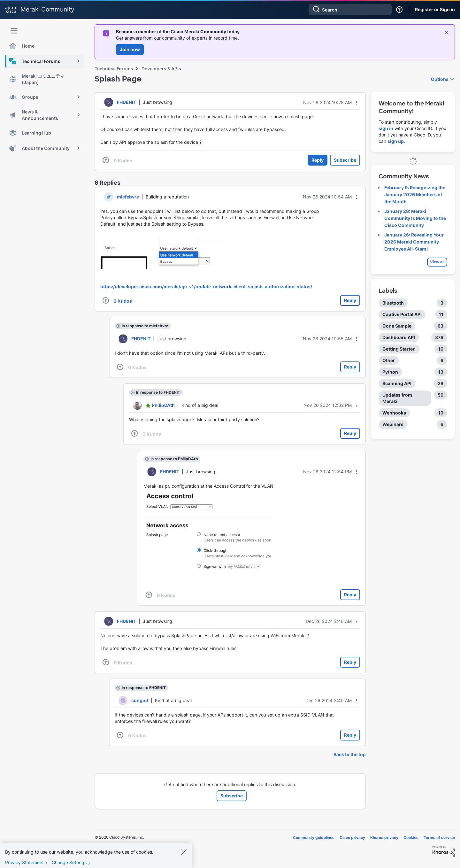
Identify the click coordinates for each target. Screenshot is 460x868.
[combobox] (350, 10)
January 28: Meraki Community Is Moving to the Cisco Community (415, 218)
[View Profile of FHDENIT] (126, 102)
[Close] (184, 859)
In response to (145, 326)
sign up (396, 141)
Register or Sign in (435, 9)
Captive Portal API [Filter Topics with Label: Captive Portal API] (402, 314)
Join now (130, 49)
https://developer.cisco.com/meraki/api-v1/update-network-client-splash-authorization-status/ (206, 287)
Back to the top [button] (350, 754)
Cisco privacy (352, 837)
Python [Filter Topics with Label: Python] (390, 372)
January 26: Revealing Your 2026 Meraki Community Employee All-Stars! (414, 242)
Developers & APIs (161, 69)
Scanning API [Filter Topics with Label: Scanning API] (397, 383)
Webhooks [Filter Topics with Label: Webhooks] (394, 413)
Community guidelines (314, 837)
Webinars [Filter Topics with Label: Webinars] (393, 424)
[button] (356, 103)
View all (437, 262)
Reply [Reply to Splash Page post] (318, 160)
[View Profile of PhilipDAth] (163, 405)
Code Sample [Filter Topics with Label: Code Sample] (397, 326)
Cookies (411, 837)
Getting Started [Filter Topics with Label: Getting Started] (399, 349)
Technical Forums (114, 69)
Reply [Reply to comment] (350, 300)
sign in (386, 128)
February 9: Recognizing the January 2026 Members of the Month (415, 194)
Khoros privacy (384, 837)
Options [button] (440, 79)
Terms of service (439, 837)
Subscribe (345, 160)
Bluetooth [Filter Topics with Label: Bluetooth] (393, 303)
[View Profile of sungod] (140, 700)
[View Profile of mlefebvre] (128, 197)
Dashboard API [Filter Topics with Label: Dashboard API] (399, 337)
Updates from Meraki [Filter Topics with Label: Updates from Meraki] (397, 398)
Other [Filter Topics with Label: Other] (389, 360)
